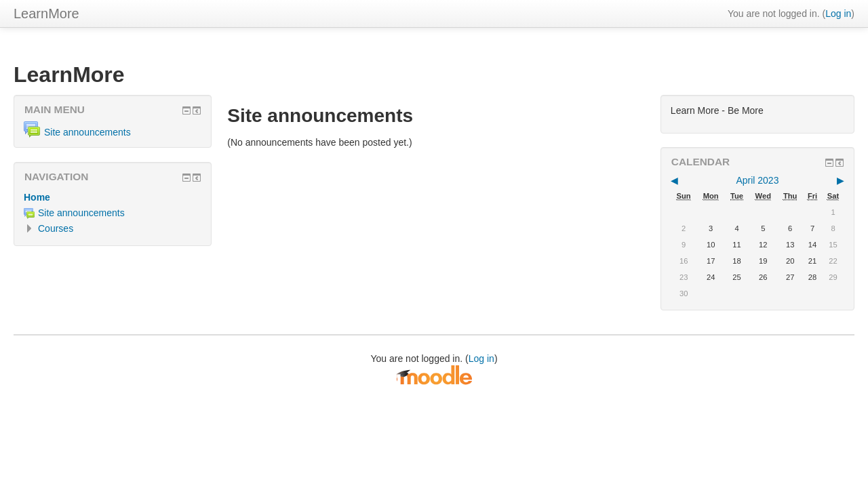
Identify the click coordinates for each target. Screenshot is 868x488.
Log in (838, 14)
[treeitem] (113, 197)
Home (37, 197)
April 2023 (757, 180)
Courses (56, 228)
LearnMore (46, 14)
